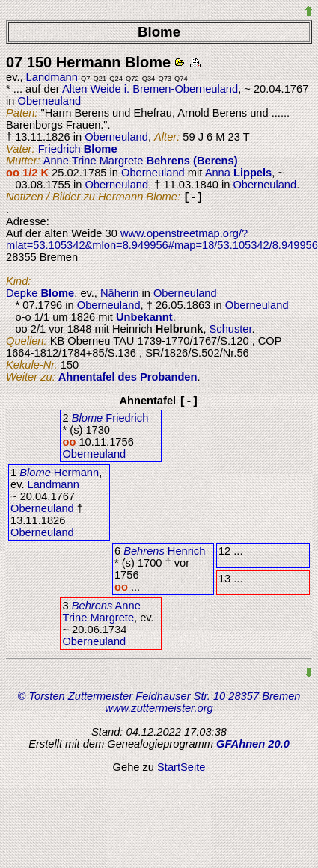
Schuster (231, 329)
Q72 (132, 79)
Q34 (149, 79)
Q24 (116, 79)
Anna (239, 173)
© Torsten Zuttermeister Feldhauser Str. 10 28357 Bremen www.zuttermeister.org (159, 702)
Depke (40, 293)
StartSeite (181, 767)
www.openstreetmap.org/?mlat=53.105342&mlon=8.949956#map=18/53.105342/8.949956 (162, 239)
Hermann (59, 473)
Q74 (181, 79)
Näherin (119, 293)
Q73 (165, 79)
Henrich (164, 551)
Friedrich (78, 149)
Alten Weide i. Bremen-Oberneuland (150, 89)
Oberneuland (49, 101)
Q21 (100, 79)
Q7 (85, 79)
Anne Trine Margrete (141, 161)
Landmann (52, 77)
